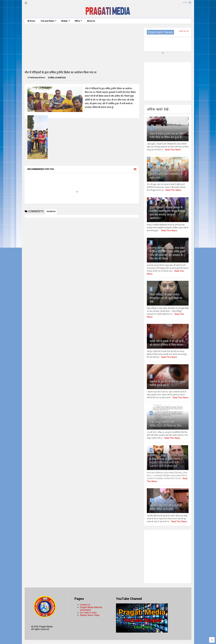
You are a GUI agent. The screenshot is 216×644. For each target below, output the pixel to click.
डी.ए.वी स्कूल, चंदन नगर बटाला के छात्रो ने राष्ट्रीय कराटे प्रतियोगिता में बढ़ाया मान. (166, 174)
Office (78, 21)
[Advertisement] (82, 47)
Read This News (173, 150)
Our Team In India (88, 613)
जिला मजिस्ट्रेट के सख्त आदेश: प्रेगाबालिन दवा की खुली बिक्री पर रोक (166, 298)
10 (152, 500)
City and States (49, 21)
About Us (91, 21)
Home (31, 21)
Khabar (66, 21)
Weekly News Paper (90, 615)
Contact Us (85, 605)
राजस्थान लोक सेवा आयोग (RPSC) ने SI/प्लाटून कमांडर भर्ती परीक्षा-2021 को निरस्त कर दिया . (168, 422)
